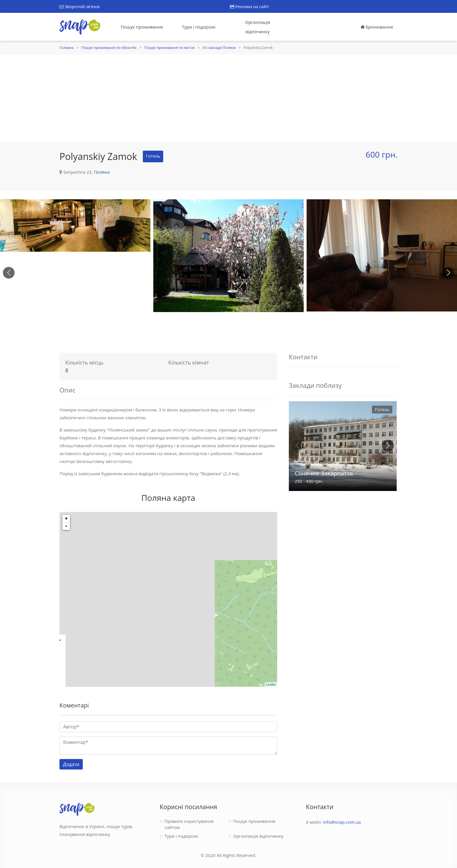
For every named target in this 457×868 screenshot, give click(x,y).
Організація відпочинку (258, 27)
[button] (448, 273)
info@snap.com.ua (342, 822)
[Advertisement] (228, 98)
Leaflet (271, 684)
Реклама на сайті (249, 7)
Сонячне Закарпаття (324, 473)
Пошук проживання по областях (109, 48)
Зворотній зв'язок (80, 7)
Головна (67, 48)
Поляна (102, 172)
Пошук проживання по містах (169, 48)
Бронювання (377, 27)
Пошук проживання (142, 27)
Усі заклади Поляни (219, 48)
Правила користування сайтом (189, 824)
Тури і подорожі (199, 27)
